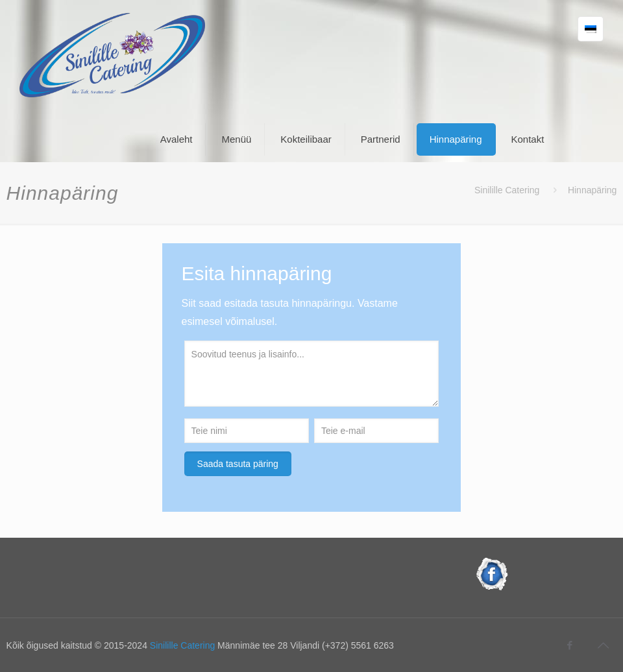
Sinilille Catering (507, 190)
